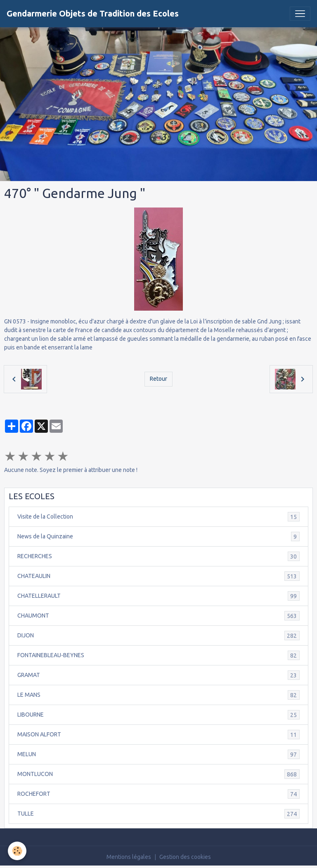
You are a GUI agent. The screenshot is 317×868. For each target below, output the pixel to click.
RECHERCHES (158, 556)
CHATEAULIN (158, 576)
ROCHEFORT (158, 794)
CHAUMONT (158, 616)
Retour (158, 379)
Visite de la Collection (158, 517)
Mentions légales (129, 857)
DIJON (158, 636)
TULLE (158, 814)
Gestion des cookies (185, 857)
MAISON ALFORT (158, 735)
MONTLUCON (158, 774)
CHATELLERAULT (158, 596)
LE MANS (158, 695)
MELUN (158, 754)
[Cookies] (18, 851)
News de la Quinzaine (158, 537)
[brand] (93, 14)
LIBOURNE (158, 715)
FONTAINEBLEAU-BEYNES (158, 655)
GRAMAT (158, 675)
